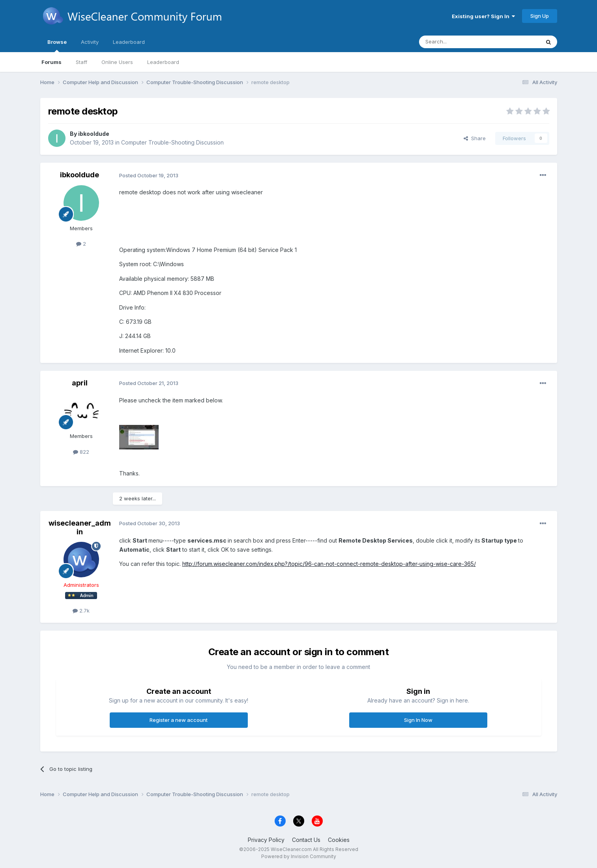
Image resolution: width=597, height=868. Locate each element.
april (80, 383)
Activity (90, 42)
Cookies (339, 840)
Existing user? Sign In (483, 16)
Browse (57, 45)
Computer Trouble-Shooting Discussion (172, 142)
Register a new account (179, 720)
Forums (51, 62)
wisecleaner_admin (80, 527)
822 (81, 452)
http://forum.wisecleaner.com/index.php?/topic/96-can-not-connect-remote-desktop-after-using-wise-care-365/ (329, 564)
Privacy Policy (266, 840)
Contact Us (306, 840)
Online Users (117, 62)
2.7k (81, 611)
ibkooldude (94, 134)
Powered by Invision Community (299, 856)
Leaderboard (163, 62)
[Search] (459, 42)
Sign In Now (418, 720)
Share (475, 138)
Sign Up (540, 16)
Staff (81, 62)
